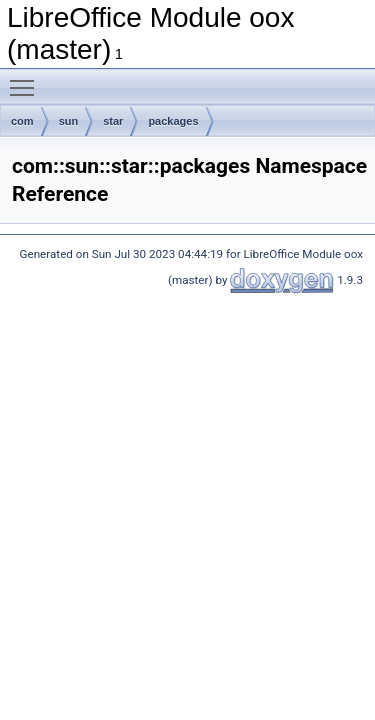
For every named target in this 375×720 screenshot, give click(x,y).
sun (69, 121)
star (113, 121)
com (22, 121)
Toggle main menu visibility (27, 79)
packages (173, 121)
